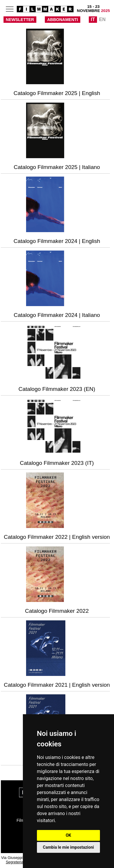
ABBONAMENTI (63, 20)
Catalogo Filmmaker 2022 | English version (57, 537)
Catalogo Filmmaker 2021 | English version (57, 685)
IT (93, 19)
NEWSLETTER (20, 20)
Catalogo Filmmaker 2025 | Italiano (57, 167)
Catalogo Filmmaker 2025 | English (57, 93)
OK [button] (68, 835)
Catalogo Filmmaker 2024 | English (57, 241)
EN (102, 19)
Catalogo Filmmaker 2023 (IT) (57, 463)
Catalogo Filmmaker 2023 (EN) (57, 389)
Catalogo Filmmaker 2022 (57, 611)
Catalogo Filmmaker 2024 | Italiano (57, 315)
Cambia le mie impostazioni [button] (68, 847)
